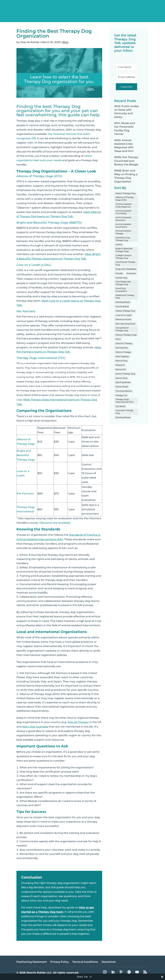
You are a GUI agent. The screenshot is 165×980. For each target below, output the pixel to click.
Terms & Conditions (85, 962)
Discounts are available (55, 523)
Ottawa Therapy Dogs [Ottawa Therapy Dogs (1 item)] (126, 335)
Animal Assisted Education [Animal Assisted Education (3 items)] (123, 219)
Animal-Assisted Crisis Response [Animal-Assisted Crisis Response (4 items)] (123, 205)
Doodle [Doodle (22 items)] (119, 273)
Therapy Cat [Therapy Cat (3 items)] (121, 395)
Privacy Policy (60, 962)
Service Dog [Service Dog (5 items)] (121, 378)
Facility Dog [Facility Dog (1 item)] (121, 278)
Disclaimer (109, 962)
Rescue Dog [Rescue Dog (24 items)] (121, 361)
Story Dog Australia (35, 727)
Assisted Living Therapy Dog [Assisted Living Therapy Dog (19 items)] (123, 239)
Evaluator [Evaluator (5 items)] (131, 273)
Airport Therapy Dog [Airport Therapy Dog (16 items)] (125, 193)
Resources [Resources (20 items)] (121, 369)
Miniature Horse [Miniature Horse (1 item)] (123, 319)
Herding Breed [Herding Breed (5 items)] (123, 302)
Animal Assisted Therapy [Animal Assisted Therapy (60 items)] (123, 232)
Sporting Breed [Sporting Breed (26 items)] (123, 382)
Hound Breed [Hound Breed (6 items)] (122, 306)
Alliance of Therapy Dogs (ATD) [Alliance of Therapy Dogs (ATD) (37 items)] (125, 199)
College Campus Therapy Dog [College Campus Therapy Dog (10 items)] (124, 257)
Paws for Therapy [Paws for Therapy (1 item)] (124, 343)
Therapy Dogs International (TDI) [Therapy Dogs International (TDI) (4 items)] (124, 401)
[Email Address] (126, 77)
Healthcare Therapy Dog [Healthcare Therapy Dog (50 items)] (125, 297)
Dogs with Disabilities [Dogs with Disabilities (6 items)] (126, 269)
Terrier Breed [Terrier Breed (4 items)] (122, 387)
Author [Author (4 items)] (119, 244)
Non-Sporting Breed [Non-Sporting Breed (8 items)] (125, 324)
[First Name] (126, 67)
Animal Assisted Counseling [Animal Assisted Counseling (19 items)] (123, 212)
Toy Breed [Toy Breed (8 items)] (120, 406)
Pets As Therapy (78, 722)
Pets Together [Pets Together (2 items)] (122, 356)
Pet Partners (25, 494)
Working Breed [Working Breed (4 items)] (123, 417)
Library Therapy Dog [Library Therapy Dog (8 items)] (125, 311)
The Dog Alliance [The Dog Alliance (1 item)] (124, 391)
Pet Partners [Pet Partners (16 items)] (122, 348)
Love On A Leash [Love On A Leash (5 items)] (124, 315)
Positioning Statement (32, 962)
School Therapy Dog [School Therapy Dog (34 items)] (125, 374)
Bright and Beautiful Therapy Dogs (26, 455)
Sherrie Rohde (30, 42)
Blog (65, 42)
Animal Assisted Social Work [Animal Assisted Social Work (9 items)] (123, 226)
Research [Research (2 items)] (120, 365)
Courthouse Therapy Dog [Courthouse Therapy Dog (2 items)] (125, 263)
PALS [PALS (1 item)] (118, 339)
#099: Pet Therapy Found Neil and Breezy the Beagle (126, 161)
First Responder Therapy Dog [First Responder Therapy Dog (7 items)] (123, 283)
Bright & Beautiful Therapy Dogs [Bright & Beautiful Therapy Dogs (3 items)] (124, 250)
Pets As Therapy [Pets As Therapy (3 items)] (123, 352)
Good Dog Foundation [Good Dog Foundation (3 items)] (121, 290)
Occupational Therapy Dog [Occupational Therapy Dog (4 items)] (122, 329)
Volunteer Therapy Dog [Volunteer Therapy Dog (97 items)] (124, 412)
